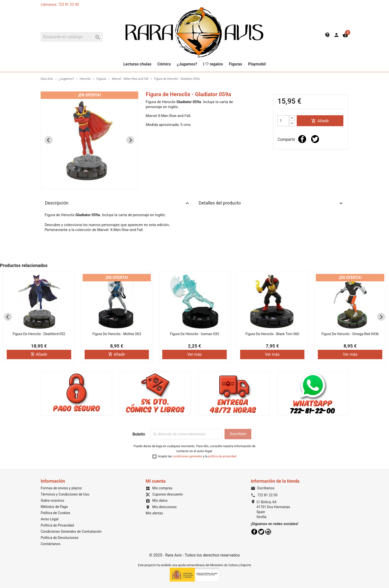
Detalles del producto (271, 203)
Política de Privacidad (57, 525)
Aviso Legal (50, 519)
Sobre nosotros (52, 500)
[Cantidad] (283, 121)
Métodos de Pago (54, 507)
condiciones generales (188, 456)
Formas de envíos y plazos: (62, 488)
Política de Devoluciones (60, 538)
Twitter (261, 532)
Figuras (236, 64)
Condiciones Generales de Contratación (71, 531)
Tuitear (315, 139)
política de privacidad (222, 456)
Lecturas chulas (137, 64)
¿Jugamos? (187, 64)
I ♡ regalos (213, 64)
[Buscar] (72, 37)
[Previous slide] (49, 140)
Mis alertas (154, 513)
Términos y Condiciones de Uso (65, 494)
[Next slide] (130, 140)
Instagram (268, 532)
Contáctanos (51, 544)
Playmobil (257, 64)
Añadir (320, 121)
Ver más (195, 354)
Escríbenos (263, 488)
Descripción (118, 203)
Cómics (164, 64)
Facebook (254, 532)
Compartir (302, 139)
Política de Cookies (55, 513)
